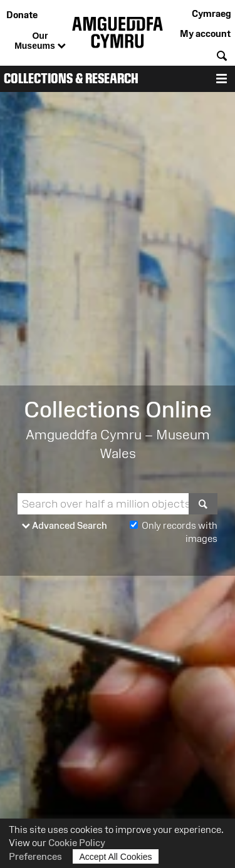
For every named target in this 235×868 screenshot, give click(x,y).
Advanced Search (65, 526)
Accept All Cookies (116, 856)
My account (205, 33)
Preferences (35, 856)
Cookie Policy (77, 843)
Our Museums (40, 41)
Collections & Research (71, 79)
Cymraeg (211, 13)
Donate (22, 15)
